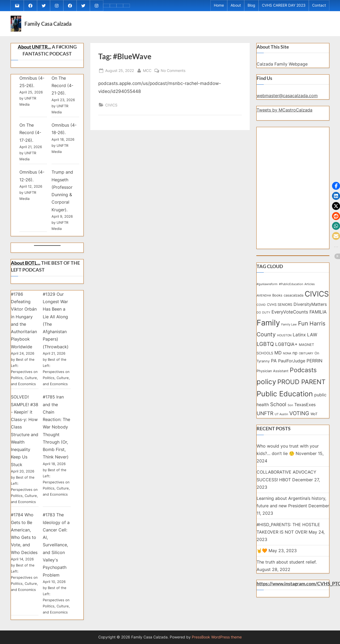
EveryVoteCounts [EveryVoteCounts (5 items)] (290, 316)
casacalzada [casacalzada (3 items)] (294, 299)
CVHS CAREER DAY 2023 (284, 7)
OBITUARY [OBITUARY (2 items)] (306, 357)
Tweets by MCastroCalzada (284, 114)
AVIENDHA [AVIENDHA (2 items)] (264, 300)
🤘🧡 (262, 555)
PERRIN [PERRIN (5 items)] (314, 365)
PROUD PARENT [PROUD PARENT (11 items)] (301, 386)
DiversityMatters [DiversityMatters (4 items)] (310, 308)
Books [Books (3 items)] (277, 299)
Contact (319, 7)
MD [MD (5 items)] (278, 357)
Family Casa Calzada (48, 28)
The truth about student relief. (287, 566)
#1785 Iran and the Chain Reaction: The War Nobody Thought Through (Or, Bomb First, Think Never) (56, 431)
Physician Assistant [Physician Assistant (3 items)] (273, 375)
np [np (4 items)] (295, 357)
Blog (251, 7)
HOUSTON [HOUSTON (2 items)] (284, 339)
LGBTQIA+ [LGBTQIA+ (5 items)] (286, 348)
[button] (336, 186)
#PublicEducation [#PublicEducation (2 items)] (291, 288)
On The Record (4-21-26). (62, 90)
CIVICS (111, 109)
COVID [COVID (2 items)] (261, 309)
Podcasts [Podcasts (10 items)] (303, 374)
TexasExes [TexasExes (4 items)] (305, 409)
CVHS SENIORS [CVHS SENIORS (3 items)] (280, 308)
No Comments (173, 74)
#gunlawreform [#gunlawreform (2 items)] (267, 288)
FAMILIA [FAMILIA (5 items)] (318, 316)
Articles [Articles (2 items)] (310, 288)
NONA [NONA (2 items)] (287, 357)
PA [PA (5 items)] (274, 365)
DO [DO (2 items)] (259, 317)
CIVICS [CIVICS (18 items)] (317, 298)
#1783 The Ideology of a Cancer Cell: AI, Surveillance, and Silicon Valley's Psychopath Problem (56, 549)
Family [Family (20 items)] (268, 327)
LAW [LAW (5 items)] (312, 339)
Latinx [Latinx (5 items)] (299, 339)
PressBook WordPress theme (217, 637)
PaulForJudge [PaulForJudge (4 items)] (292, 365)
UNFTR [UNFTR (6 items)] (265, 417)
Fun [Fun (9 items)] (303, 327)
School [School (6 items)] (278, 408)
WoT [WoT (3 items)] (314, 418)
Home (219, 7)
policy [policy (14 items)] (266, 386)
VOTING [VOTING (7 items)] (299, 417)
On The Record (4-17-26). (30, 137)
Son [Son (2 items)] (290, 409)
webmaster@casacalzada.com (287, 100)
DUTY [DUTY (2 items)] (266, 317)
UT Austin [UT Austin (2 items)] (281, 418)
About (236, 7)
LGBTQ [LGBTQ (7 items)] (265, 348)
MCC (147, 74)
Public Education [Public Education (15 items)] (285, 398)
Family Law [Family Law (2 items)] (289, 329)
